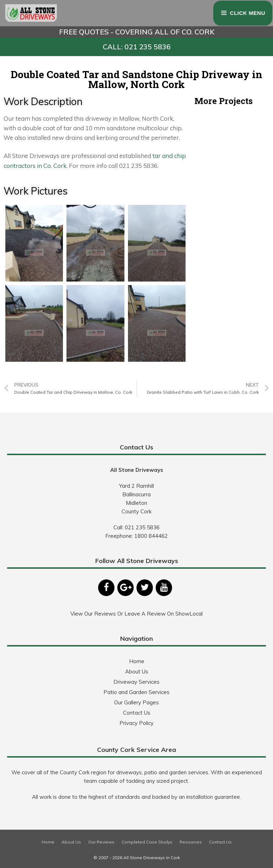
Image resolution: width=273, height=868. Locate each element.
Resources (191, 842)
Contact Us (137, 713)
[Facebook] (106, 588)
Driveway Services (136, 682)
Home (137, 661)
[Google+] (125, 588)
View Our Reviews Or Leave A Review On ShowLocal (136, 614)
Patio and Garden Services (136, 692)
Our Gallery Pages (136, 702)
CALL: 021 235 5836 (137, 47)
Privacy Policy (136, 723)
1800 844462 (151, 536)
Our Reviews (101, 842)
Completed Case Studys (147, 842)
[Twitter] (145, 588)
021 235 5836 (142, 527)
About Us (137, 672)
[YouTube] (164, 588)
